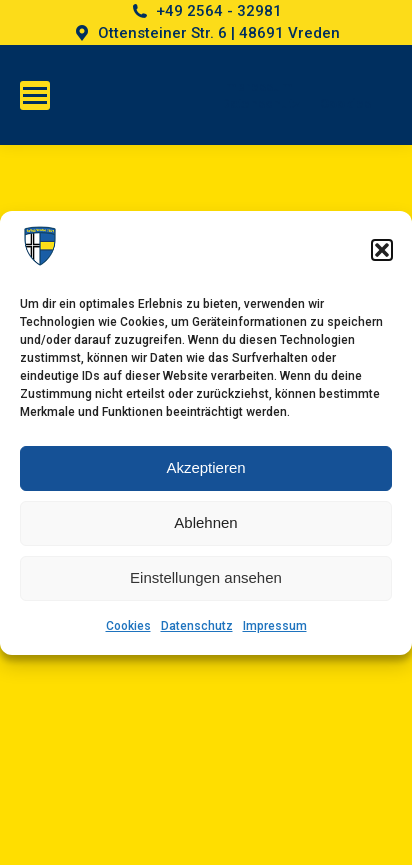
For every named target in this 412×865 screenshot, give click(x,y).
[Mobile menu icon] (35, 95)
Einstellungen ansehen (206, 577)
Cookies (128, 626)
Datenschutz (197, 626)
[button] (382, 250)
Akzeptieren (205, 467)
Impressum (275, 626)
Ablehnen (205, 522)
